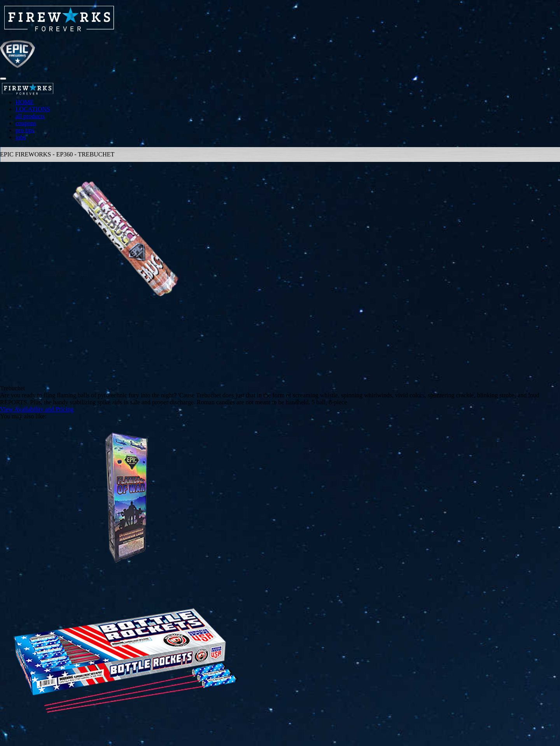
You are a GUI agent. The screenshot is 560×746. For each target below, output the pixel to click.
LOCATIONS (33, 109)
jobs (21, 137)
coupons (26, 123)
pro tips (25, 130)
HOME (25, 102)
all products (30, 116)
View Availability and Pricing (37, 409)
